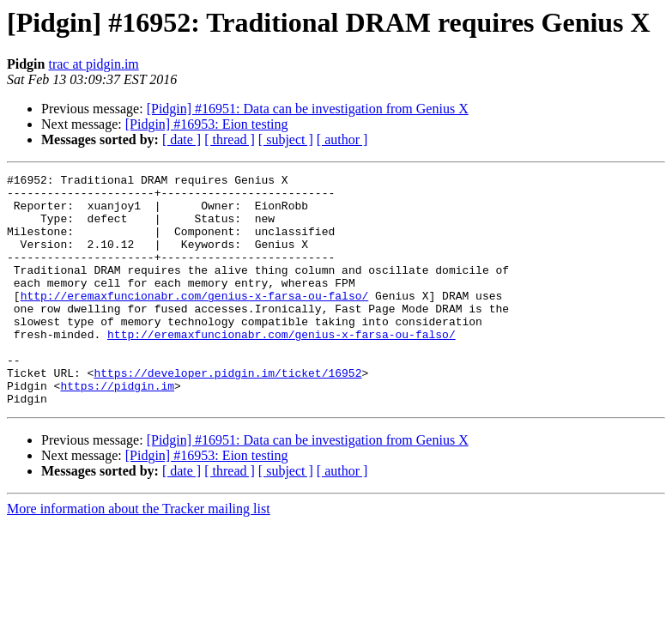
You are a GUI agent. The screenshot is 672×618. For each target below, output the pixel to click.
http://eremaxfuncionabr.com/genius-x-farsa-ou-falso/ (195, 321)
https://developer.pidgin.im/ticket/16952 (227, 414)
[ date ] (182, 139)
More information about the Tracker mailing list (139, 555)
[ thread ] (230, 139)
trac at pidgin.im (93, 64)
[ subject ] (286, 139)
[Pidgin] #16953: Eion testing (207, 124)
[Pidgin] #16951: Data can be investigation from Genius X (308, 109)
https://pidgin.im (117, 429)
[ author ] (342, 139)
